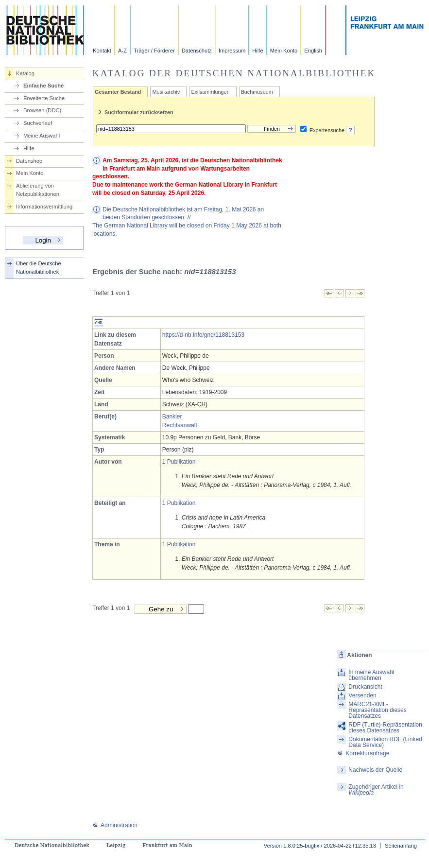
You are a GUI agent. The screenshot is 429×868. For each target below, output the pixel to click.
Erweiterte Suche (44, 98)
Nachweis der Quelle (375, 770)
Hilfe (257, 51)
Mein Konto (284, 51)
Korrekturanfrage (363, 753)
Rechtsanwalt (180, 425)
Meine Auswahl (42, 136)
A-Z (122, 51)
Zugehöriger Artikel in (376, 790)
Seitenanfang (401, 846)
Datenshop (29, 161)
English (313, 51)
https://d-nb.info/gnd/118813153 (203, 335)
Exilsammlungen (210, 92)
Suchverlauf (38, 123)
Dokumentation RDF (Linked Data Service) (385, 742)
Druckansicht (365, 687)
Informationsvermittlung (44, 207)
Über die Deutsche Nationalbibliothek (39, 268)
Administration (115, 825)
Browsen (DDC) (42, 110)
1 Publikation (179, 462)
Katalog (25, 73)
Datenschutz (197, 51)
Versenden (362, 695)
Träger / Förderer (154, 51)
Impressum (232, 51)
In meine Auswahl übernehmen (371, 675)
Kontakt (102, 51)
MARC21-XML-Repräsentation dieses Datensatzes (377, 710)
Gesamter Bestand (118, 92)
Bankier (172, 417)
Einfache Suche (43, 86)
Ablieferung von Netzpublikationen (38, 190)
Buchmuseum (257, 92)
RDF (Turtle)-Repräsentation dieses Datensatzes (385, 728)
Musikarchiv (166, 92)
